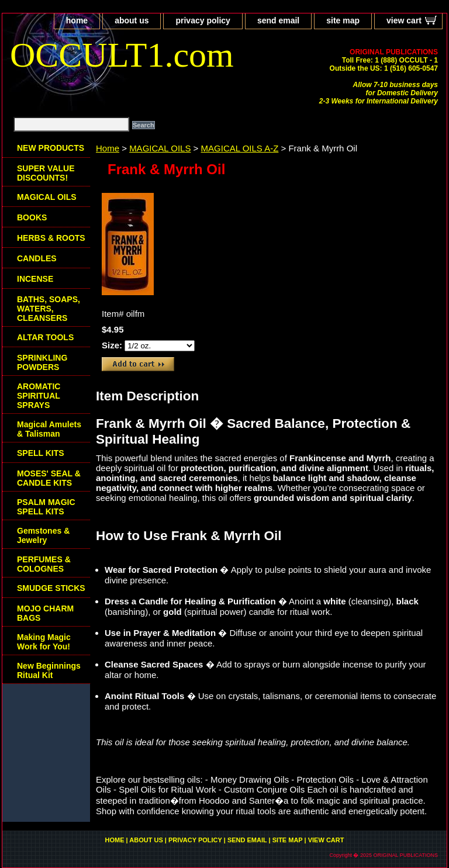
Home (108, 148)
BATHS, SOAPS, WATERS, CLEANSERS (49, 309)
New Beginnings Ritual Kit (49, 670)
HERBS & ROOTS (51, 238)
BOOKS (32, 217)
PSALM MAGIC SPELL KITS (46, 507)
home (77, 20)
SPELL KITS (41, 453)
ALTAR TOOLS (45, 337)
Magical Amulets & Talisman (49, 429)
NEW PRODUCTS (51, 148)
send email (278, 20)
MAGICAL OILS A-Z (240, 148)
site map (343, 20)
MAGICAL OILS (160, 148)
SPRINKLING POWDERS (42, 362)
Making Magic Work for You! (44, 642)
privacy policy (203, 20)
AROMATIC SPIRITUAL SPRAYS (39, 396)
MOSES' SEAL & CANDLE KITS (49, 478)
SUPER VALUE (46, 173)
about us (132, 20)
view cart (404, 20)
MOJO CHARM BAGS (45, 613)
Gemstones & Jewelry (43, 535)
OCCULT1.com (122, 55)
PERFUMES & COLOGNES (44, 564)
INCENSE (35, 279)
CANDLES (37, 258)
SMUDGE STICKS (51, 588)
